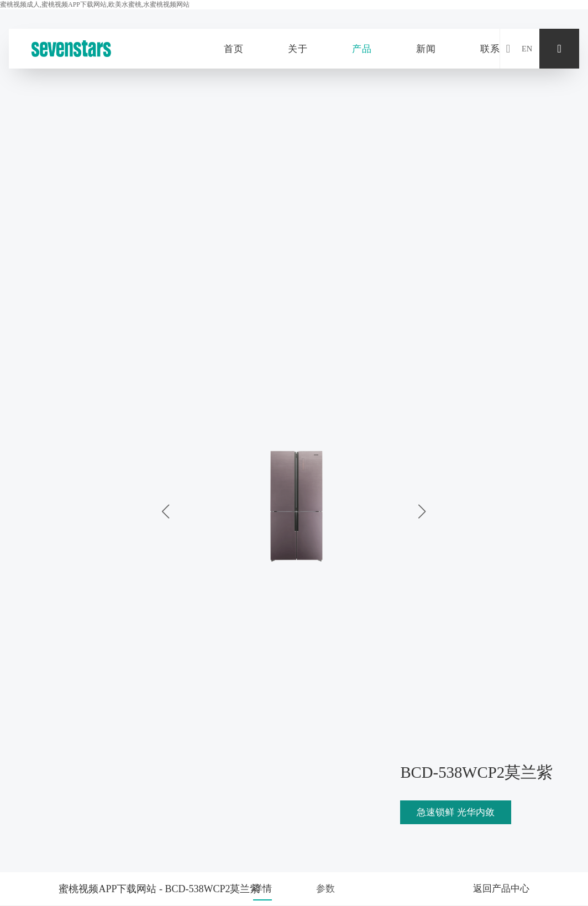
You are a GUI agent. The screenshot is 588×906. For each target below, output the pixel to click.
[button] (422, 511)
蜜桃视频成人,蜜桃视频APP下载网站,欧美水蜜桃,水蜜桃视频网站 (95, 4)
